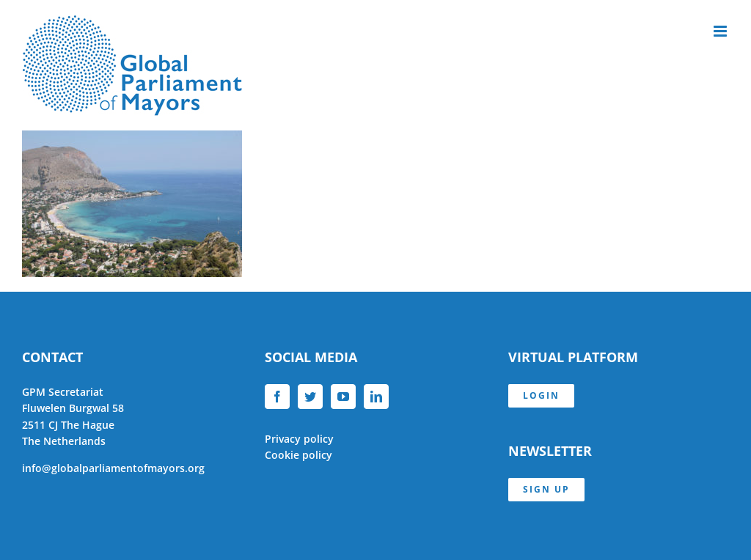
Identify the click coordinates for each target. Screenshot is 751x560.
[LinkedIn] (376, 397)
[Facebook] (277, 397)
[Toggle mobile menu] (721, 31)
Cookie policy (298, 455)
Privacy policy (299, 439)
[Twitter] (310, 397)
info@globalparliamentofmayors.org (113, 468)
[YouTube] (343, 397)
